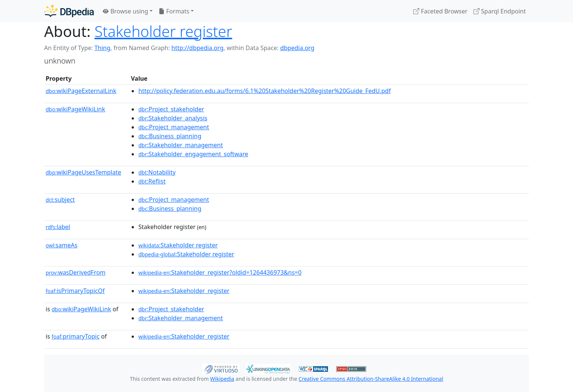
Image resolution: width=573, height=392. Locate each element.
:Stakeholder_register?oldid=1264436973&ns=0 (220, 272)
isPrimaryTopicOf (75, 291)
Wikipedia (222, 379)
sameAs (62, 245)
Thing (102, 48)
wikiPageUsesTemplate (83, 172)
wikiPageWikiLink (75, 109)
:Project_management (174, 127)
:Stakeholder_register (184, 291)
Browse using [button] (125, 11)
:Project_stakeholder (171, 109)
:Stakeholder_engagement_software (193, 154)
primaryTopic (76, 336)
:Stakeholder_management (181, 145)
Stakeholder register (163, 31)
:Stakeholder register (178, 245)
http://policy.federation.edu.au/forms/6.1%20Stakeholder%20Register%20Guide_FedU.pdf (265, 91)
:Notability (157, 172)
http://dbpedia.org (197, 48)
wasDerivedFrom (76, 272)
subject (60, 200)
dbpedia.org (297, 48)
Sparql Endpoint (500, 11)
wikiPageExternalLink (81, 91)
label (58, 227)
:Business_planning (170, 136)
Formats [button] (174, 11)
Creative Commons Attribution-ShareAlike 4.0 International (371, 379)
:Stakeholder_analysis (173, 118)
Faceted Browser (440, 11)
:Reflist (152, 181)
